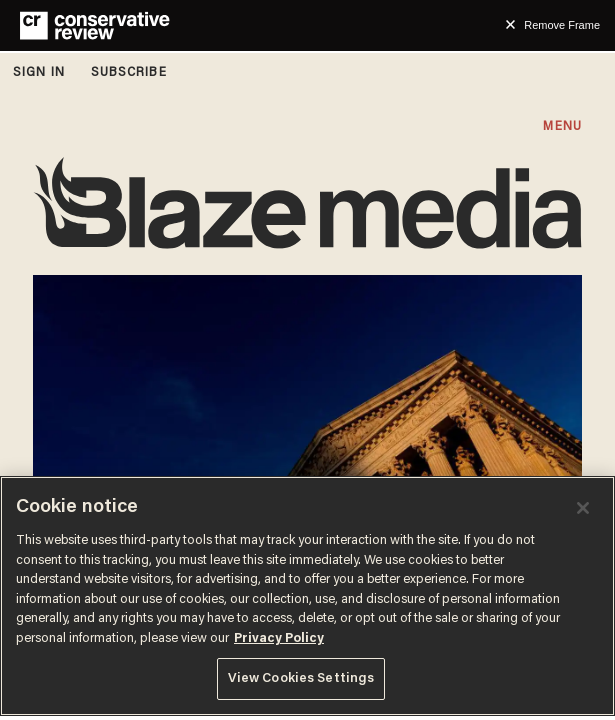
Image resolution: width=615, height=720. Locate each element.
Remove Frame (562, 25)
